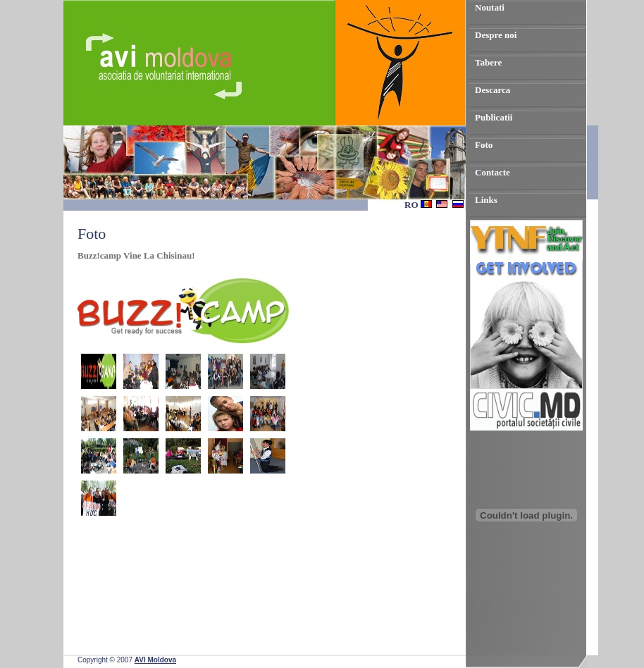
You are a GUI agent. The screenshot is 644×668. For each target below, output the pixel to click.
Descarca (493, 90)
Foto (484, 145)
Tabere (488, 62)
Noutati (490, 7)
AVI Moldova (155, 660)
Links (486, 200)
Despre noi (496, 35)
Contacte (493, 172)
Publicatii (494, 117)
